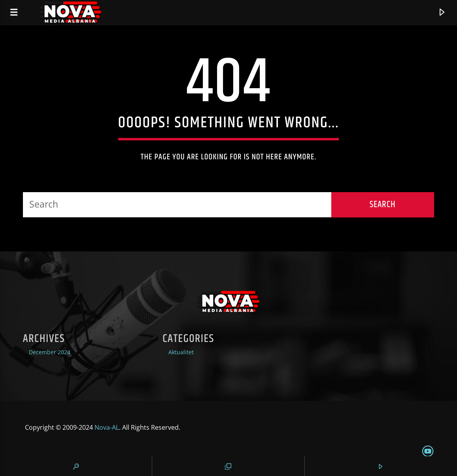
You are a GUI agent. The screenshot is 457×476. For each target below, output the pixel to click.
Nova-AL (107, 427)
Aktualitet (181, 352)
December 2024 (50, 352)
